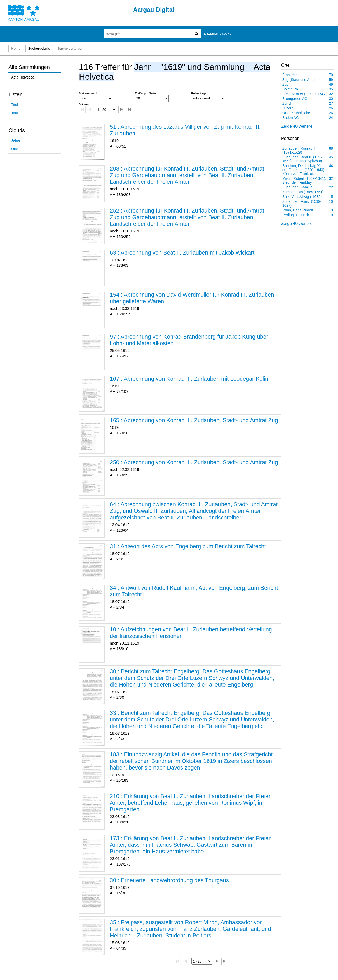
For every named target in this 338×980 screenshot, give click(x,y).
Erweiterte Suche (218, 34)
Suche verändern (71, 49)
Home (16, 49)
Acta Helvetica (23, 77)
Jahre (16, 141)
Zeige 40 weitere (297, 126)
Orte (15, 149)
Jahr (15, 113)
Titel (14, 105)
